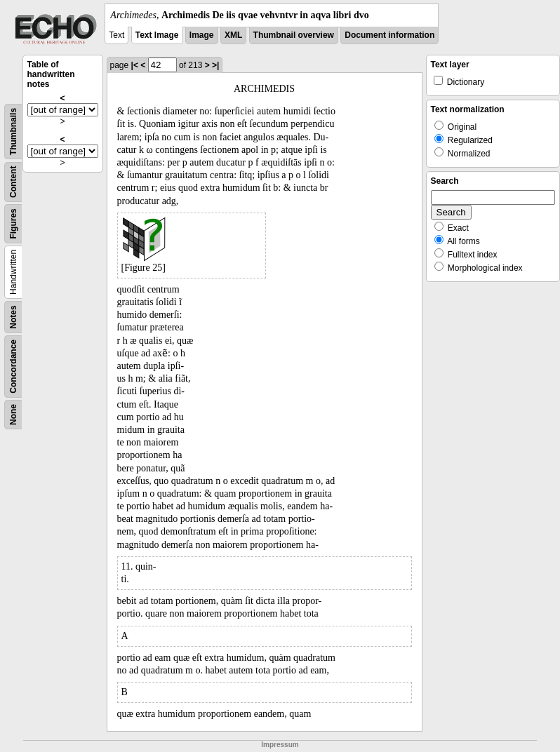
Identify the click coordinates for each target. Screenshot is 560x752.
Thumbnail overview (294, 35)
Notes (13, 317)
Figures (13, 223)
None (13, 415)
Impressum (280, 745)
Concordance (13, 367)
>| (215, 65)
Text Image (157, 35)
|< (135, 65)
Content (13, 182)
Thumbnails (13, 132)
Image (202, 35)
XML (233, 35)
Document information (389, 35)
